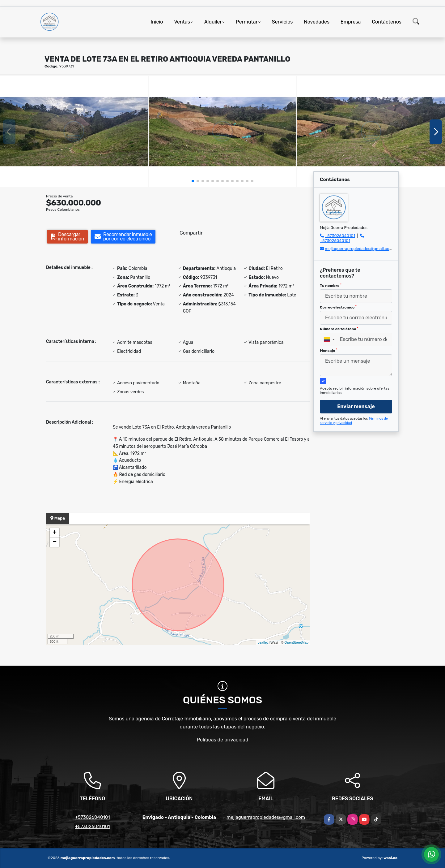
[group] (74, 132)
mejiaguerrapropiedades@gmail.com (359, 249)
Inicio (157, 22)
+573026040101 (340, 236)
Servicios (282, 22)
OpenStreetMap (296, 642)
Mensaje (328, 351)
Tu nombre (331, 286)
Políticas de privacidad (223, 740)
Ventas (182, 22)
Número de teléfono (339, 329)
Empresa (351, 22)
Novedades (317, 22)
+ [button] (55, 533)
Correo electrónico (338, 307)
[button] (193, 181)
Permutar (247, 22)
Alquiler (213, 22)
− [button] (55, 542)
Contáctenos (387, 22)
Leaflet (263, 642)
